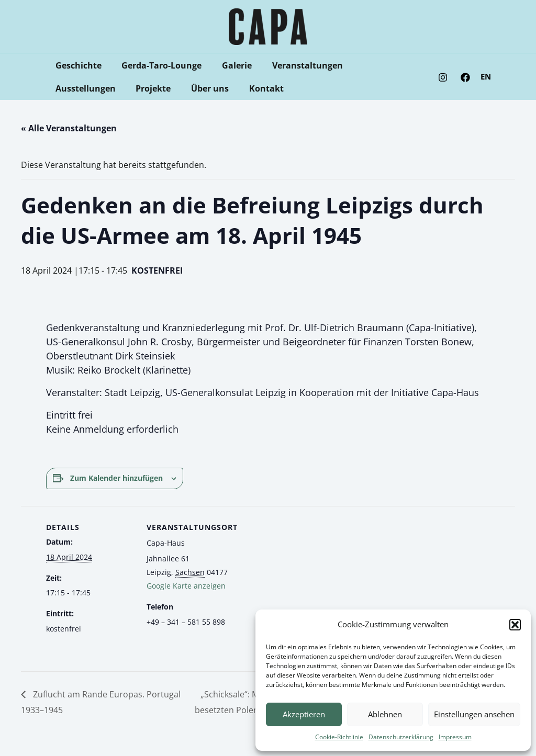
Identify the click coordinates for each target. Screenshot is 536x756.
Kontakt (177, 88)
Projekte (71, 88)
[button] (515, 625)
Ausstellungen (377, 65)
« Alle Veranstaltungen (69, 128)
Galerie (228, 65)
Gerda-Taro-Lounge (156, 65)
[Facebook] (465, 77)
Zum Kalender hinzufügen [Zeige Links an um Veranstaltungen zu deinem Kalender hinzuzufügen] (116, 478)
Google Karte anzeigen (186, 586)
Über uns (124, 88)
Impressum (455, 737)
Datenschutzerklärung (401, 737)
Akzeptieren (304, 714)
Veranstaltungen (295, 65)
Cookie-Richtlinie (339, 737)
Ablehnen (385, 714)
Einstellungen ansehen (474, 714)
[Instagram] (443, 77)
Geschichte (76, 65)
